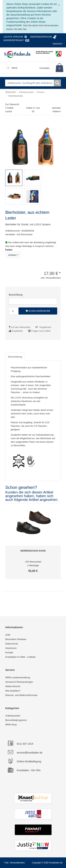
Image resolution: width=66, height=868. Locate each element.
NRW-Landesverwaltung (18, 677)
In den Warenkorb (38, 311)
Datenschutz (12, 644)
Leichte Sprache (13, 37)
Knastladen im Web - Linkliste (20, 657)
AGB (8, 635)
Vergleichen (45, 327)
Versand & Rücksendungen (19, 682)
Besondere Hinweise (16, 639)
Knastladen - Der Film (29, 770)
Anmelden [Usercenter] (45, 68)
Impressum (11, 648)
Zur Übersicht (12, 104)
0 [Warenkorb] (59, 68)
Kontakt (58, 44)
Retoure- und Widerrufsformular (21, 695)
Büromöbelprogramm (16, 720)
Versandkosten (17, 863)
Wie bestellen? (13, 691)
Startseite (10, 92)
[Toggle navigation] (8, 67)
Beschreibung (15, 357)
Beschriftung (16, 295)
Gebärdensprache (41, 37)
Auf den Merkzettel (21, 327)
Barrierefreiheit (14, 40)
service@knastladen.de (30, 753)
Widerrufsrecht (13, 686)
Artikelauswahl (13, 716)
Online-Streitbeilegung (29, 761)
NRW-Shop (11, 725)
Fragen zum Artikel (41, 331)
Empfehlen (17, 331)
